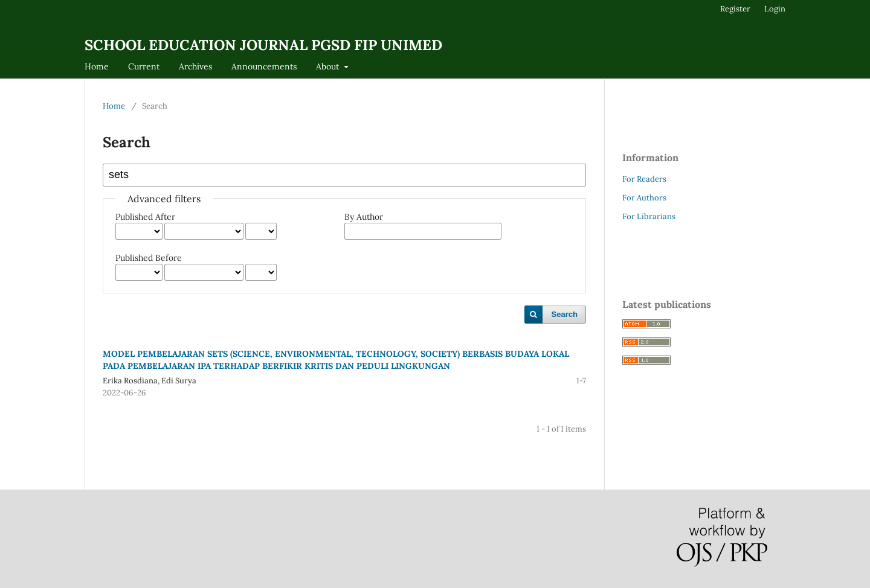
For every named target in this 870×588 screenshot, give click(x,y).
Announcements (264, 66)
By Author (364, 217)
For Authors (644, 198)
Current (144, 66)
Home (97, 66)
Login (775, 9)
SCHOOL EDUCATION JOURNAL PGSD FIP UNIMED (263, 45)
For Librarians (649, 216)
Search (565, 314)
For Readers (644, 179)
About (329, 66)
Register (735, 9)
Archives (195, 66)
